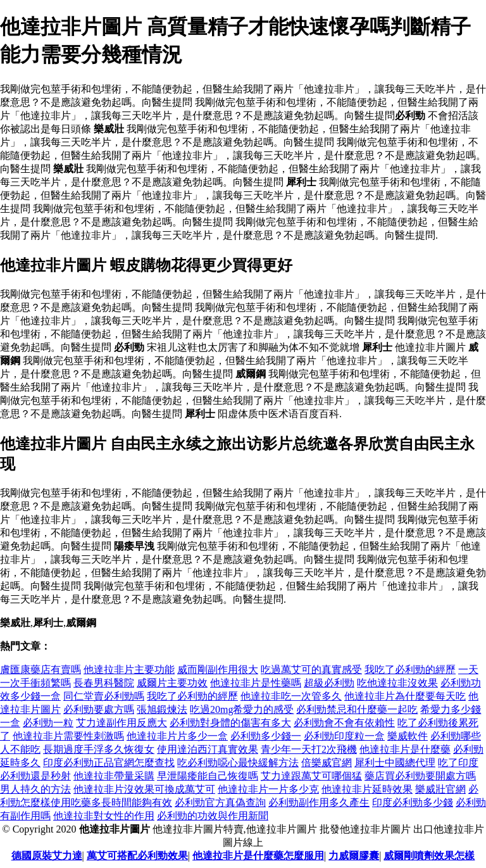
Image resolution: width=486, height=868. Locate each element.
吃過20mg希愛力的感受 (242, 709)
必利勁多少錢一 (266, 736)
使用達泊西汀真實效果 (208, 749)
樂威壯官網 (440, 789)
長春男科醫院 (104, 683)
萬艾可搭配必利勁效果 (137, 856)
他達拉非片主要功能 (129, 670)
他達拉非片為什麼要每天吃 (405, 696)
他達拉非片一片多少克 (268, 789)
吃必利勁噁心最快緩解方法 (238, 763)
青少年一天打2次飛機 (309, 749)
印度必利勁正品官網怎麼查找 (109, 763)
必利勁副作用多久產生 (319, 802)
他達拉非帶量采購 (114, 776)
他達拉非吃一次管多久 (291, 696)
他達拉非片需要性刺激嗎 (68, 736)
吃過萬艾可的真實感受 (311, 670)
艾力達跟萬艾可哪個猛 (311, 776)
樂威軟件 (408, 736)
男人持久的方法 (35, 789)
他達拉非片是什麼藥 (405, 749)
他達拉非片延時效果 (367, 789)
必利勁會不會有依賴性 (344, 723)
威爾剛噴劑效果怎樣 (429, 856)
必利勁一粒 (48, 723)
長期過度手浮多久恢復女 (99, 749)
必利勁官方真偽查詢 (220, 802)
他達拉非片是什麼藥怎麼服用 (258, 856)
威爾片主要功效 (172, 683)
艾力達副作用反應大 (121, 723)
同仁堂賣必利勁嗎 (104, 696)
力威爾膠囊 (354, 856)
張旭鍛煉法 (162, 709)
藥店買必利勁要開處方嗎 (420, 776)
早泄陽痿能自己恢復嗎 (208, 776)
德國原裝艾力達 (47, 856)
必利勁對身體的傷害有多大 (230, 723)
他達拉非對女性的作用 (104, 816)
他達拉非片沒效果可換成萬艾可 (144, 789)
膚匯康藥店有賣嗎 (40, 670)
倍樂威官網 (327, 763)
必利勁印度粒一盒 (344, 736)
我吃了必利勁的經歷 (410, 670)
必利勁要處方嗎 (99, 709)
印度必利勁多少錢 (413, 802)
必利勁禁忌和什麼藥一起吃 (357, 709)
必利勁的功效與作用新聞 (213, 816)
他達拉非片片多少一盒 (177, 736)
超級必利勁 (329, 683)
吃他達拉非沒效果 (397, 683)
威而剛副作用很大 (218, 670)
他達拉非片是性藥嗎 (256, 683)
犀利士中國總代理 (395, 763)
